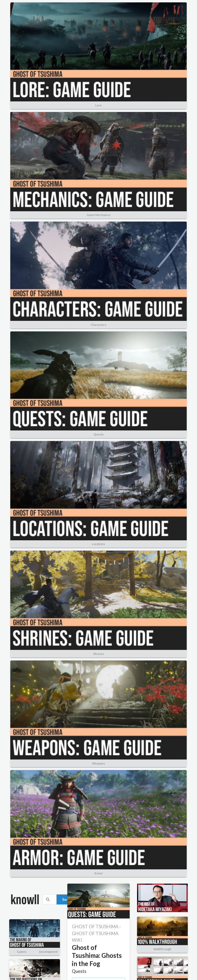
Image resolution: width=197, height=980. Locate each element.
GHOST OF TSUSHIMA (95, 927)
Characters (98, 325)
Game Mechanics (99, 215)
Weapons (99, 763)
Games (22, 952)
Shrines (99, 654)
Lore (98, 105)
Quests (99, 434)
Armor (99, 873)
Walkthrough (162, 949)
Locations (98, 544)
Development (48, 952)
